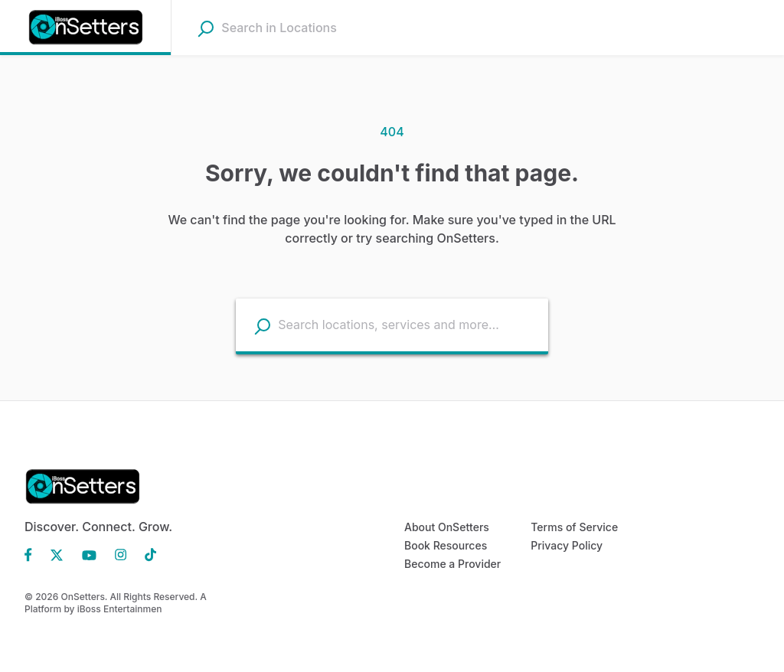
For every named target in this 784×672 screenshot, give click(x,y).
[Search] (206, 28)
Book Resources (446, 545)
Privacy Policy (567, 545)
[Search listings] (262, 326)
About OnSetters (447, 527)
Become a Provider (452, 564)
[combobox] (317, 28)
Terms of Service (574, 527)
